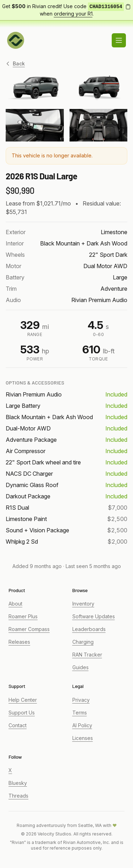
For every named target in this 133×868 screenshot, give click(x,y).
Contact (18, 725)
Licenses (83, 738)
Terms (80, 713)
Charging (83, 642)
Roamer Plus (23, 616)
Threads (18, 796)
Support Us (22, 713)
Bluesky (18, 783)
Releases (19, 642)
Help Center (23, 700)
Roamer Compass (29, 629)
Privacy (81, 700)
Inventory (83, 604)
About (15, 604)
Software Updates (94, 616)
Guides (81, 667)
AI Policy (82, 725)
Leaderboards (89, 629)
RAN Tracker (87, 655)
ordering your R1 (73, 14)
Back (15, 64)
